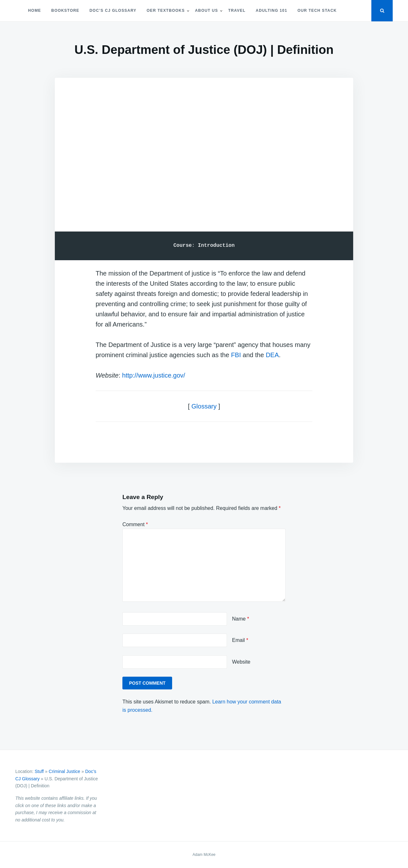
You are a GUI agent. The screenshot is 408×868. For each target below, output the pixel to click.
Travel (237, 11)
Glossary (204, 406)
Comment (135, 524)
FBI (236, 355)
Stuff (39, 771)
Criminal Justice (65, 771)
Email (240, 640)
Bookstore (65, 11)
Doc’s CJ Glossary (113, 11)
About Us (207, 11)
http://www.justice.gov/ (154, 375)
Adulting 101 (271, 11)
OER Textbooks (166, 11)
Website (241, 662)
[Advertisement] (204, 146)
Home (35, 11)
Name (240, 619)
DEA (272, 355)
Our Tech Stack (317, 11)
